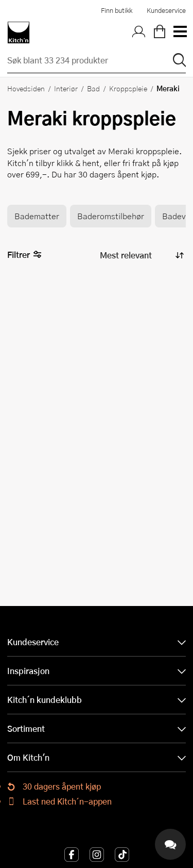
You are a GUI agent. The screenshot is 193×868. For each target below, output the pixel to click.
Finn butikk (117, 10)
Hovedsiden (26, 88)
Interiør (66, 88)
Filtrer (24, 255)
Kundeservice (166, 10)
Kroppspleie (128, 88)
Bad (93, 88)
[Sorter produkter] (141, 255)
